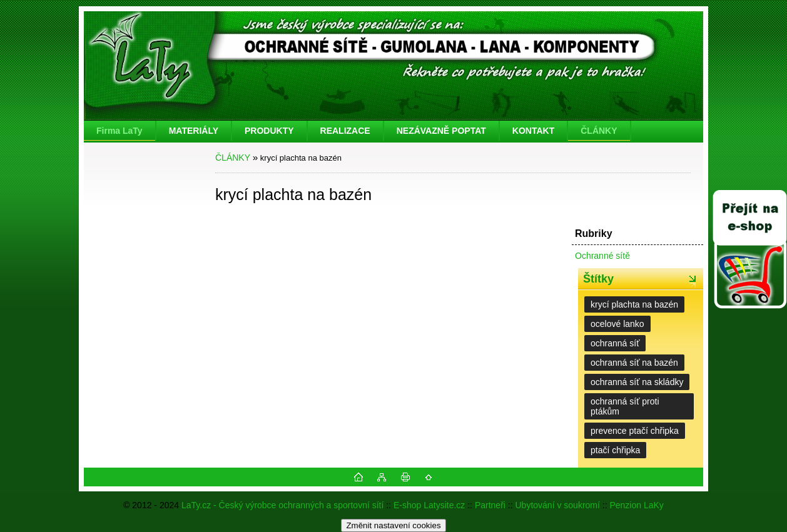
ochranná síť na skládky (637, 382)
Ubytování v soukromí (558, 505)
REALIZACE (345, 131)
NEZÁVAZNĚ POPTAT (441, 131)
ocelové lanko (617, 324)
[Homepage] (120, 131)
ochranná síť (615, 343)
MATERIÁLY (194, 131)
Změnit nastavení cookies (393, 525)
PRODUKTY (269, 131)
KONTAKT (533, 131)
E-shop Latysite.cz (429, 505)
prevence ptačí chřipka (635, 431)
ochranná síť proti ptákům (625, 406)
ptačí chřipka (615, 450)
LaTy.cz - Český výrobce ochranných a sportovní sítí (282, 505)
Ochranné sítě (602, 256)
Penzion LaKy (636, 505)
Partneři (490, 505)
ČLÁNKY (599, 131)
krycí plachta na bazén (634, 304)
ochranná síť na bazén (634, 363)
